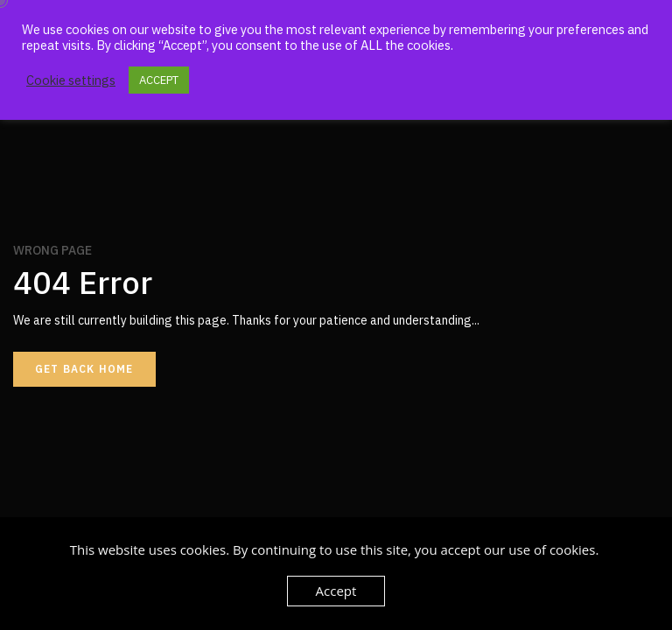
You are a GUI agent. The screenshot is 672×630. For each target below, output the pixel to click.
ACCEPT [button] (159, 80)
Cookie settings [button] (71, 80)
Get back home (84, 369)
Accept (336, 591)
